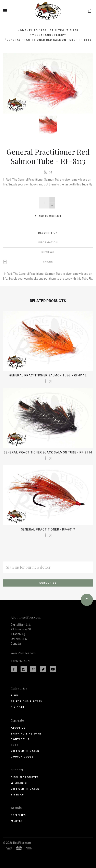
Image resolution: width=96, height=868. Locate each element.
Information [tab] (48, 243)
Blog (15, 745)
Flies (15, 696)
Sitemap (17, 795)
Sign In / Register (25, 777)
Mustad (17, 821)
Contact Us (20, 739)
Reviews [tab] (48, 252)
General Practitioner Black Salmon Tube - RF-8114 (48, 452)
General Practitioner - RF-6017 (48, 529)
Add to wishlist (48, 216)
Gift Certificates (25, 751)
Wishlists (19, 783)
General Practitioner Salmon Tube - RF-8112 (48, 375)
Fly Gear (17, 707)
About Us (18, 728)
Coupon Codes (22, 757)
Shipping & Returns (26, 734)
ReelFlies (18, 815)
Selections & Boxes (26, 701)
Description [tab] (48, 233)
